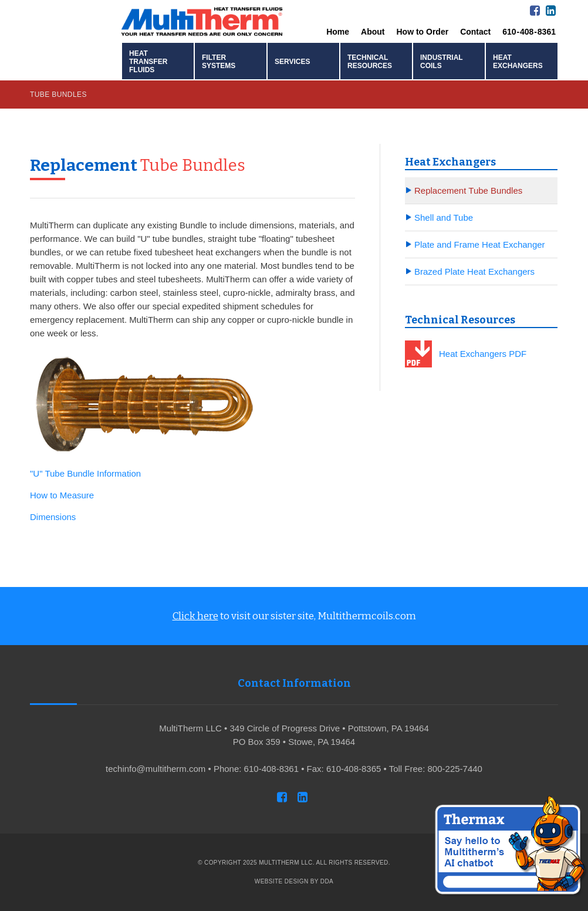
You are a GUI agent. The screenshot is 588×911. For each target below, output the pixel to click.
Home (338, 32)
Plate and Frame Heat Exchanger (480, 244)
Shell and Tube (444, 217)
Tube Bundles (58, 95)
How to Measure (62, 495)
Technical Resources (370, 62)
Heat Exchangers (518, 62)
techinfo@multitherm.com (156, 769)
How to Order (422, 32)
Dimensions (53, 517)
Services (292, 62)
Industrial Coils (441, 62)
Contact (475, 32)
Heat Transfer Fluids (148, 62)
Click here (195, 616)
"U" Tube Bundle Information (85, 473)
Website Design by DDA (294, 881)
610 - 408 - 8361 (529, 32)
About (373, 32)
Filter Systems (219, 62)
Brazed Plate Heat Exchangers (474, 271)
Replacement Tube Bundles (468, 190)
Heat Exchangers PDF (483, 354)
